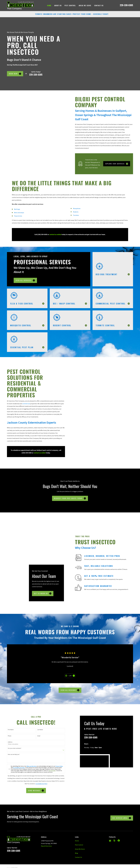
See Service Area (122, 799)
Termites (76, 218)
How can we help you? (11, 736)
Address (7, 723)
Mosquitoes (77, 211)
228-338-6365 (126, 5)
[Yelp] (114, 822)
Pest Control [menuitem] (70, 5)
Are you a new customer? (12, 730)
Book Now (15, 74)
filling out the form (29, 748)
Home (77, 822)
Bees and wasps (19, 215)
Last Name (38, 711)
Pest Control (79, 826)
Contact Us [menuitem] (99, 5)
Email (36, 717)
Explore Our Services (119, 164)
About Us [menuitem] (58, 5)
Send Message (33, 772)
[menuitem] (9, 854)
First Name (8, 711)
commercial (23, 404)
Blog (76, 835)
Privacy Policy (57, 748)
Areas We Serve (80, 831)
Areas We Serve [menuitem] (85, 5)
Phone (7, 717)
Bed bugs (17, 212)
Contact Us (78, 839)
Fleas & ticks (18, 219)
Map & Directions (46, 827)
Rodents (76, 214)
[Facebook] (119, 822)
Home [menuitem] (49, 5)
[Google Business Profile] (110, 822)
